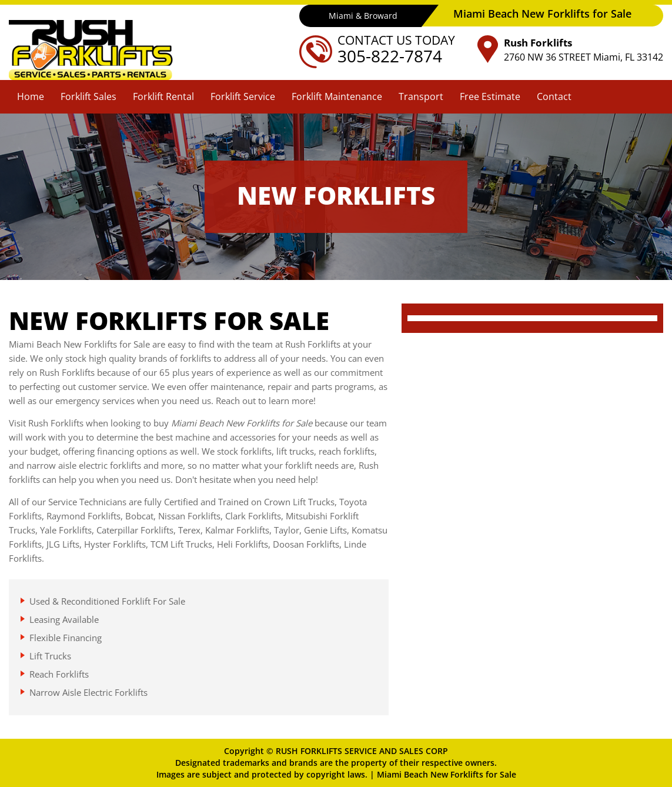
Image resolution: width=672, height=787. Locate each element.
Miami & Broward (363, 16)
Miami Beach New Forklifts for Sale (447, 774)
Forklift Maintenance (337, 96)
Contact (554, 96)
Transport (421, 96)
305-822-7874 (390, 56)
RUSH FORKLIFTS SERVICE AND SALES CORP (362, 751)
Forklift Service (243, 96)
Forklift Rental (163, 96)
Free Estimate (490, 96)
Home (31, 96)
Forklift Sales (88, 96)
